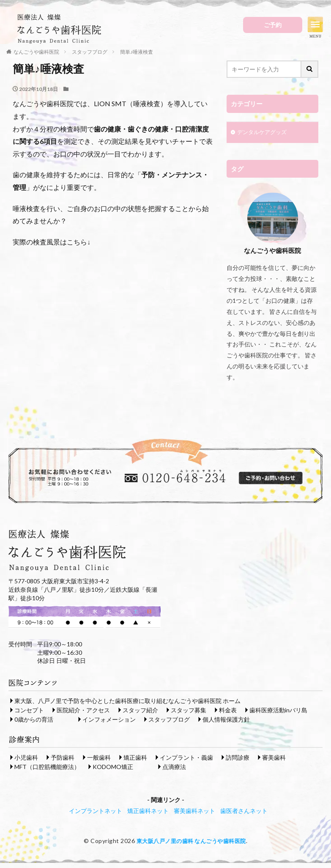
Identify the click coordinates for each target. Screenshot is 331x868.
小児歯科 (26, 757)
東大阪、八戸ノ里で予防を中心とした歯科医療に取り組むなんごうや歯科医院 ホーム (127, 701)
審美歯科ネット (194, 811)
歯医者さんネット (244, 811)
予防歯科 (63, 757)
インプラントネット (96, 811)
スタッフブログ (169, 719)
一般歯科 (99, 757)
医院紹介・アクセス (83, 710)
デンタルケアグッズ (264, 133)
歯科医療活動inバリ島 (278, 710)
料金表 (228, 710)
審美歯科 (274, 757)
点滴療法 (174, 767)
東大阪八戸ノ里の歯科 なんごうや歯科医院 (191, 841)
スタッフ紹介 (140, 710)
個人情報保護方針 (226, 719)
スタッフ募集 (189, 710)
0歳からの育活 (34, 719)
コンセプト (29, 710)
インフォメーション (109, 719)
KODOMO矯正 (113, 767)
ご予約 (273, 25)
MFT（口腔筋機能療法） (47, 767)
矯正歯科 (135, 757)
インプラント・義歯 (186, 757)
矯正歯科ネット (148, 811)
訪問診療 (238, 757)
